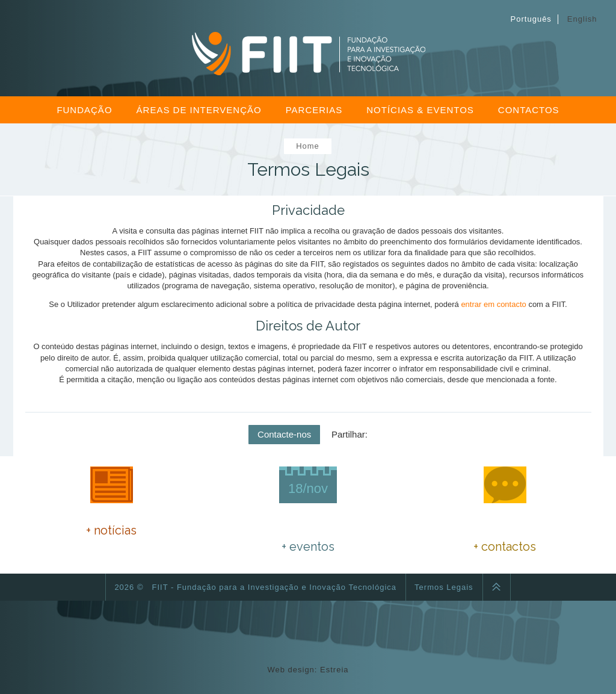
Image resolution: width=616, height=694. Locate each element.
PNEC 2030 (111, 507)
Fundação (84, 110)
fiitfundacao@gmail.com (525, 531)
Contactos (529, 110)
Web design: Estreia (308, 670)
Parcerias (314, 110)
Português (531, 19)
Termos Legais (444, 587)
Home (308, 146)
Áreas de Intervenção (199, 110)
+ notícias (111, 530)
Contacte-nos (284, 434)
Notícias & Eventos (420, 110)
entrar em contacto (493, 304)
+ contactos (505, 547)
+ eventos (308, 547)
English (582, 19)
